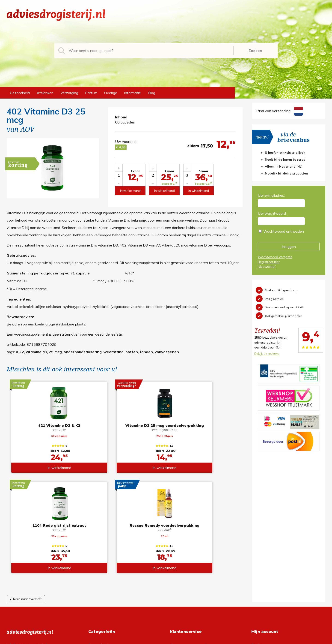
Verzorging (69, 93)
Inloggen (289, 247)
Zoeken (255, 51)
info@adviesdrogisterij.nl (27, 547)
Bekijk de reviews (267, 354)
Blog (151, 93)
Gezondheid (20, 93)
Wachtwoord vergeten (275, 257)
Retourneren (180, 554)
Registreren (261, 547)
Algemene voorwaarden (190, 547)
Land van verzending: (279, 111)
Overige (111, 93)
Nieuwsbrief (267, 267)
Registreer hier (269, 262)
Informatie (132, 93)
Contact (177, 569)
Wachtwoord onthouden (284, 231)
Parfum (91, 93)
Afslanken (45, 93)
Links (174, 577)
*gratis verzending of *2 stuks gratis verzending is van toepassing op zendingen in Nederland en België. (166, 639)
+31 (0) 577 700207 (24, 554)
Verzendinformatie (185, 562)
